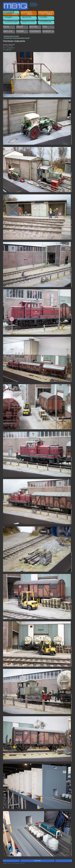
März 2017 (9, 50)
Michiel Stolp (12, 44)
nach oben (37, 861)
